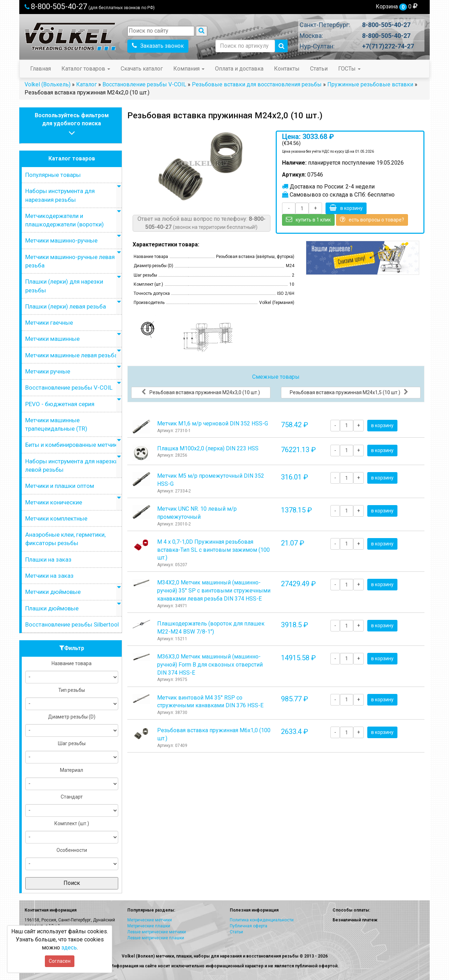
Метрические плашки (149, 926)
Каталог (86, 84)
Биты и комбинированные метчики (73, 445)
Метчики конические (54, 502)
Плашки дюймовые (52, 608)
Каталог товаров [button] (86, 69)
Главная (41, 69)
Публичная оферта (249, 926)
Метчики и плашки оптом (60, 486)
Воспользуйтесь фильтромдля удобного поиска (72, 125)
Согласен (60, 961)
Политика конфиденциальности (262, 920)
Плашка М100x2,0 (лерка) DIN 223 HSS (208, 448)
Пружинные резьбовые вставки (370, 84)
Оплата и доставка (239, 69)
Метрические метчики (150, 920)
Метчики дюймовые (53, 592)
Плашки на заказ (48, 559)
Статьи (319, 69)
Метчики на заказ (49, 576)
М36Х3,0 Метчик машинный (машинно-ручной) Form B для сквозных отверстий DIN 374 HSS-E (210, 665)
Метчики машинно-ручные (61, 240)
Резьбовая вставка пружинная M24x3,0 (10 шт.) (201, 392)
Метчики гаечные (49, 323)
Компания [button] (189, 69)
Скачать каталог (142, 69)
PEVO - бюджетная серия (60, 404)
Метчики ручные (48, 371)
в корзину (346, 208)
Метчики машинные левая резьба (71, 355)
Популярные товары (53, 175)
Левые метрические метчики (157, 932)
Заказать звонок (158, 46)
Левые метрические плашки (156, 938)
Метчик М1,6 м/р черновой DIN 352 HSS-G (213, 423)
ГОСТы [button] (349, 69)
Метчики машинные (52, 339)
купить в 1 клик (308, 219)
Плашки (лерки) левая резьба (66, 306)
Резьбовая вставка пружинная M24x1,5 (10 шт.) (349, 392)
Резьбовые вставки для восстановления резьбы (257, 84)
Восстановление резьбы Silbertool (72, 624)
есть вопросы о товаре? (372, 219)
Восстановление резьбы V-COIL (144, 84)
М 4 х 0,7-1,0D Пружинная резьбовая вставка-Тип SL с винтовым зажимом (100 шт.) (213, 550)
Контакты (287, 69)
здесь (69, 948)
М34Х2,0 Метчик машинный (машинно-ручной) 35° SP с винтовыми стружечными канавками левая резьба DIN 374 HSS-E (214, 591)
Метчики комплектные (56, 518)
